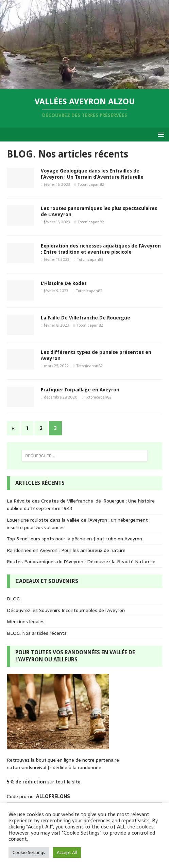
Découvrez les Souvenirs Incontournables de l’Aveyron (66, 610)
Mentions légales (26, 622)
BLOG (13, 599)
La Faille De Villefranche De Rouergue (86, 318)
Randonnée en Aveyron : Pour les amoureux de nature (66, 550)
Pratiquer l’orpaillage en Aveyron (80, 390)
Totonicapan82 (91, 184)
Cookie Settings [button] (29, 852)
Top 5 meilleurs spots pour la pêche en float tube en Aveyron (74, 539)
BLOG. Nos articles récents (37, 633)
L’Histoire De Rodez (64, 283)
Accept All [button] (67, 852)
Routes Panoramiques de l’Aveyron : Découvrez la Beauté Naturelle (81, 562)
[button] (160, 134)
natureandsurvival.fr (29, 767)
